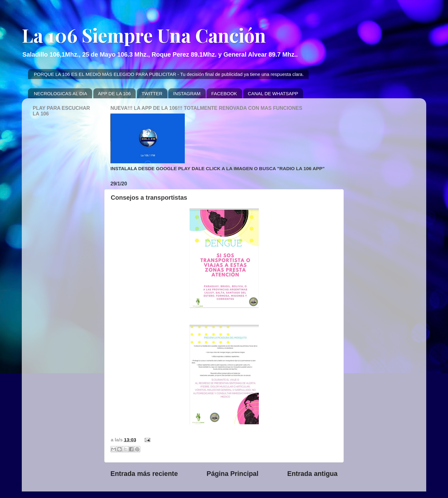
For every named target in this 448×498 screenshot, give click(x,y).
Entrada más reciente (144, 474)
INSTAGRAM (187, 93)
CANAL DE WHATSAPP (273, 93)
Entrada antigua (312, 474)
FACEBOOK (224, 93)
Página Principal (233, 474)
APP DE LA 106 (114, 93)
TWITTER (152, 93)
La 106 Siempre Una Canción (144, 35)
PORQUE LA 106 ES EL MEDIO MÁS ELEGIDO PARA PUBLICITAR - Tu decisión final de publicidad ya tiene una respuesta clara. (169, 74)
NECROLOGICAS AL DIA (61, 93)
